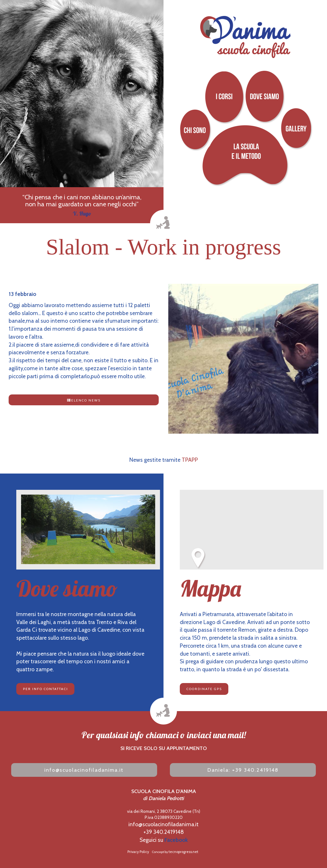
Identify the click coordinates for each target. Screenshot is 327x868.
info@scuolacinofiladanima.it (84, 770)
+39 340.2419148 (164, 832)
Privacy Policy (138, 852)
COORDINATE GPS (204, 689)
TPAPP (190, 460)
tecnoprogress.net (183, 852)
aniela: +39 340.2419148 (243, 770)
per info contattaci (46, 689)
